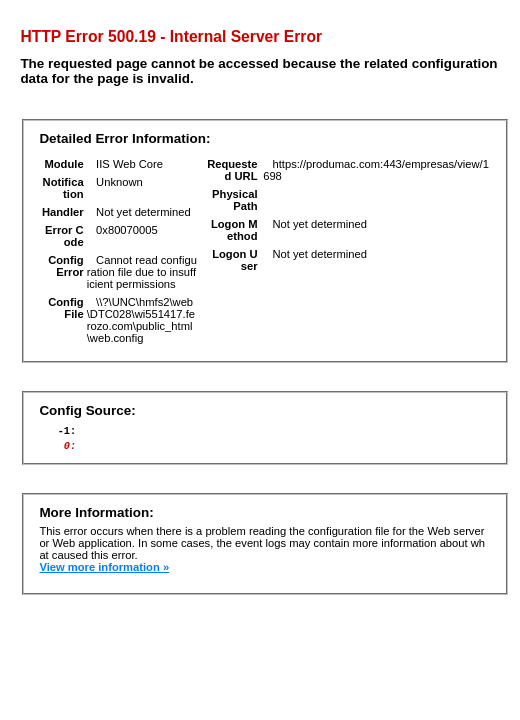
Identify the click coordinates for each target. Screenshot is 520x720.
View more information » (104, 573)
